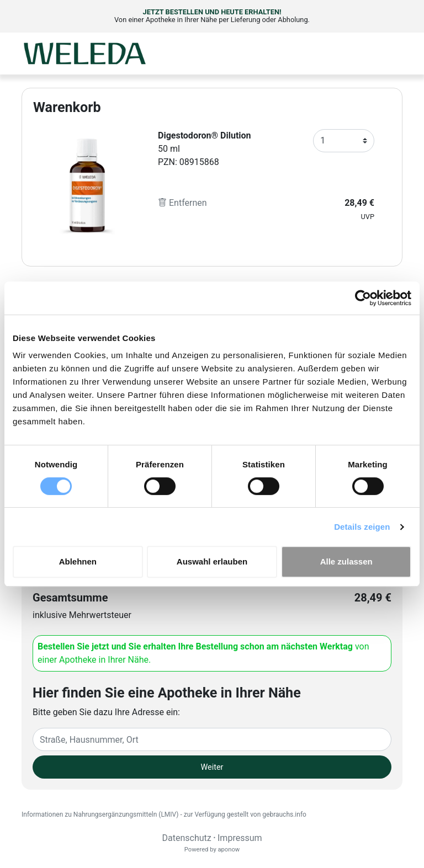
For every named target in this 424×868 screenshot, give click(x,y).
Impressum (240, 838)
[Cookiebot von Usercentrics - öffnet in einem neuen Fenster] (363, 298)
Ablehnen (78, 561)
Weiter (212, 767)
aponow (229, 850)
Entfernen (182, 203)
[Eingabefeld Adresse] (212, 739)
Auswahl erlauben (212, 561)
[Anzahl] (344, 141)
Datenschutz (186, 838)
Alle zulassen (346, 561)
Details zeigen (362, 527)
